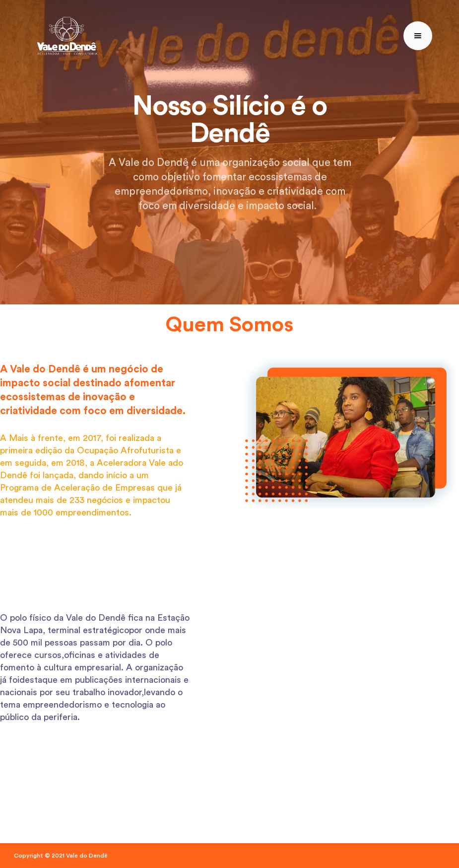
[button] (418, 36)
